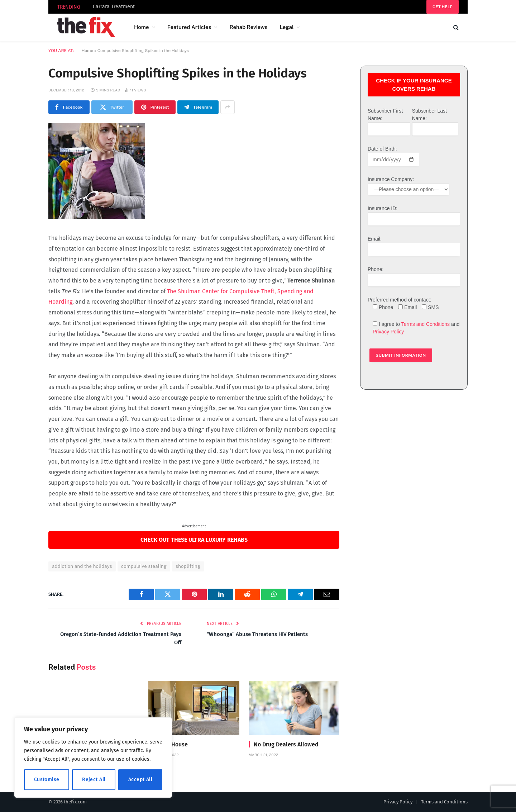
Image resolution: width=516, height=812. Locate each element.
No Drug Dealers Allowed (286, 744)
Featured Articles (189, 27)
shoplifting (188, 566)
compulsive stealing (144, 566)
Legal (286, 27)
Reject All (94, 780)
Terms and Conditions (426, 324)
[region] (93, 758)
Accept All (140, 780)
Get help (443, 7)
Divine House (171, 744)
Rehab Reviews (248, 27)
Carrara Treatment (114, 7)
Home (142, 27)
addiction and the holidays (82, 566)
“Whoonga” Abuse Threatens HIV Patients (257, 634)
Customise (47, 780)
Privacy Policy (388, 332)
